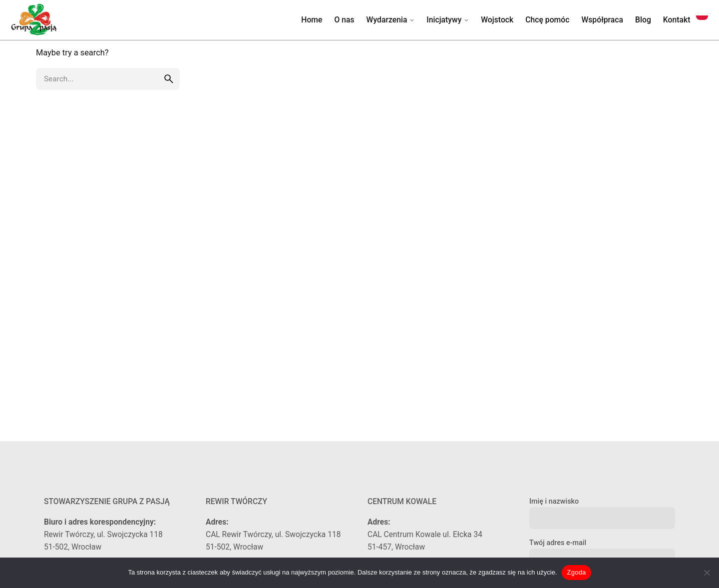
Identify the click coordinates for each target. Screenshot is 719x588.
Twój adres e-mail (602, 551)
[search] (169, 79)
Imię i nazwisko (602, 510)
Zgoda (576, 572)
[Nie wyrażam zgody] (707, 573)
